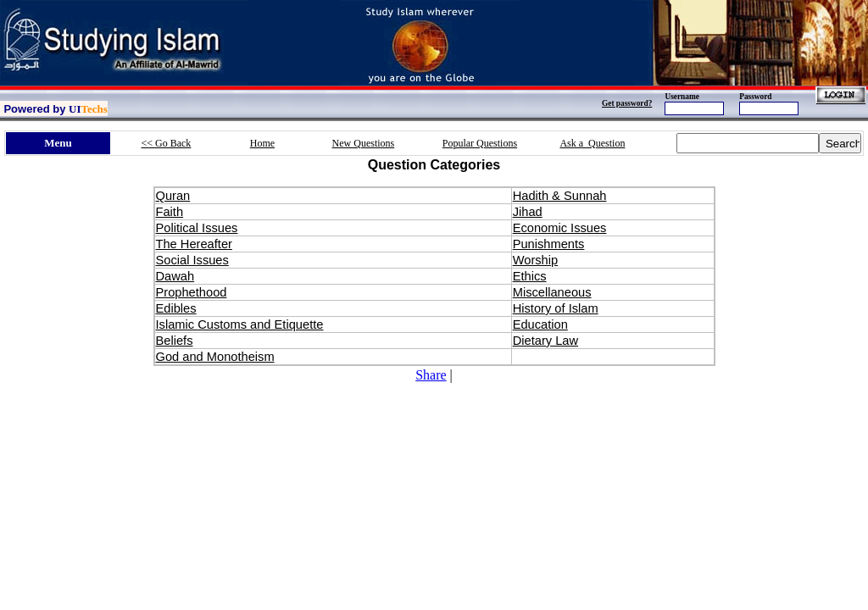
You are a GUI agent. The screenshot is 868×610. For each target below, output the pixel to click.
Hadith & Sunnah (560, 196)
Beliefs (175, 341)
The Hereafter (194, 244)
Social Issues (192, 260)
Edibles (176, 308)
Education (540, 324)
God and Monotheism (215, 357)
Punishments (549, 244)
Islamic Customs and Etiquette (240, 324)
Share (431, 375)
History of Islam (556, 308)
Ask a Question (592, 143)
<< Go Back (167, 143)
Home (262, 143)
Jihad (528, 212)
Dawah (175, 276)
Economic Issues (560, 228)
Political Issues (197, 228)
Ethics (530, 276)
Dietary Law (545, 341)
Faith (170, 212)
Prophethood (192, 292)
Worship (536, 260)
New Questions (364, 143)
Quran (173, 196)
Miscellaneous (552, 292)
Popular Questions (480, 143)
